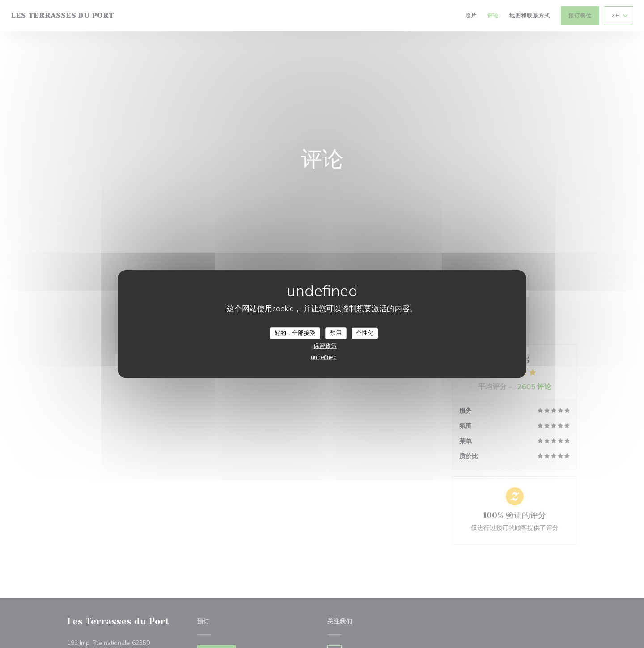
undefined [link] (324, 357)
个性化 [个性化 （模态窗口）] (365, 333)
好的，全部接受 (295, 333)
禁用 (336, 333)
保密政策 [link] (325, 346)
